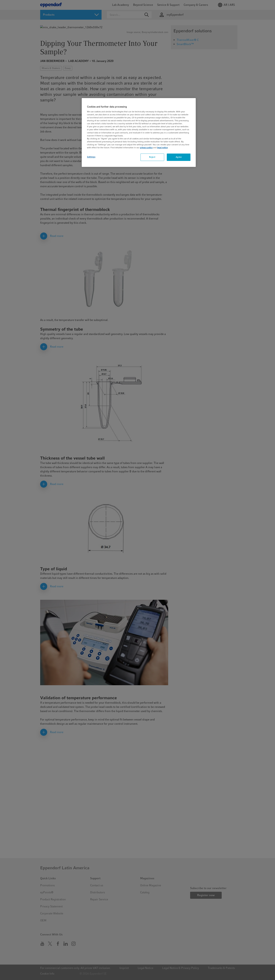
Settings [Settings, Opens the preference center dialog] (91, 157)
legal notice (162, 148)
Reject (152, 157)
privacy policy (146, 148)
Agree (179, 157)
